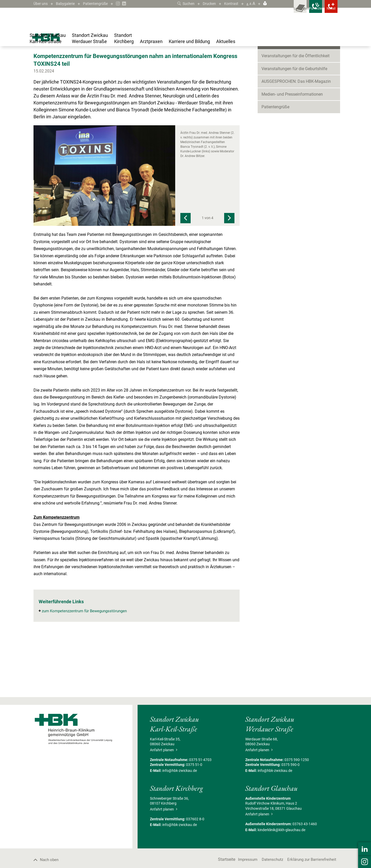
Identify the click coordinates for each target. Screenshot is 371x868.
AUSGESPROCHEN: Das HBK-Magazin (296, 131)
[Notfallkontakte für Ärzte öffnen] (304, 10)
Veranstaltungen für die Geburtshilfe (294, 118)
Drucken (207, 3)
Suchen (182, 3)
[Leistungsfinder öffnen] (281, 10)
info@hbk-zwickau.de (180, 820)
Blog (62, 60)
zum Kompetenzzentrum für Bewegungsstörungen (87, 661)
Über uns (41, 3)
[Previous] (185, 268)
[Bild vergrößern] (104, 226)
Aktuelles (49, 60)
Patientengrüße (101, 3)
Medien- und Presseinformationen (292, 144)
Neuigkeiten (272, 80)
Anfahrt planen (164, 800)
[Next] (229, 268)
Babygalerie (68, 3)
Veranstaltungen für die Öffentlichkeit (296, 106)
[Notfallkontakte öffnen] (327, 10)
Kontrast (231, 3)
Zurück (41, 95)
